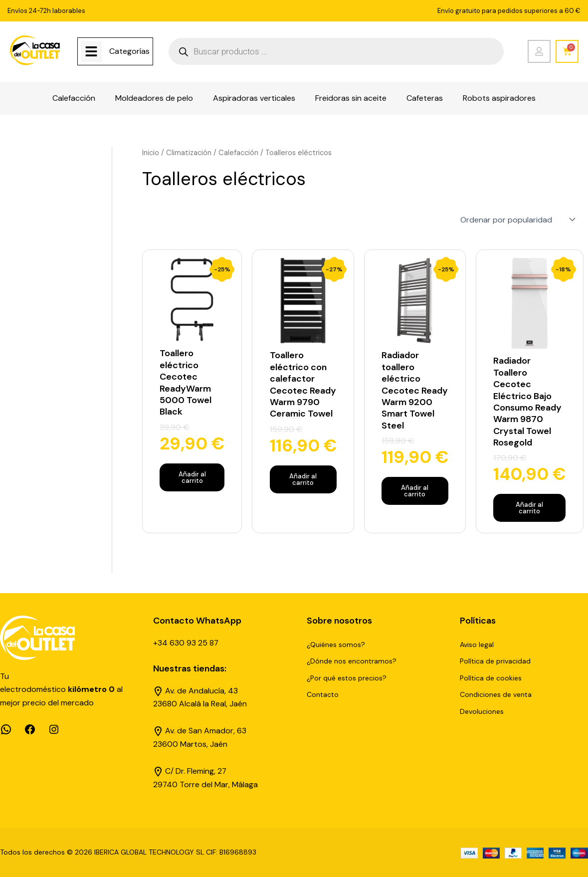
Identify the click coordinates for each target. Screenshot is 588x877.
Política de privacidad (495, 660)
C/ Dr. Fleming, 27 (196, 770)
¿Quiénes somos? (336, 644)
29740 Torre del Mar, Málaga (206, 784)
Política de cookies (491, 677)
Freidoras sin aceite (351, 98)
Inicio (151, 153)
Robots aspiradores (499, 98)
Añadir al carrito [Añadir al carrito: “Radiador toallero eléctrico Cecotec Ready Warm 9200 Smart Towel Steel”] (415, 490)
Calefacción (74, 98)
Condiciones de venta (496, 694)
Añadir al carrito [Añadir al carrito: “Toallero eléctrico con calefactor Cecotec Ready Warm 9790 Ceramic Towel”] (303, 479)
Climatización (189, 153)
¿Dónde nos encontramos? (352, 660)
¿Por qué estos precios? (347, 677)
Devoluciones (482, 711)
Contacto (323, 694)
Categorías (129, 51)
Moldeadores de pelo (154, 98)
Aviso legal (477, 644)
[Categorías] (91, 51)
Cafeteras (425, 98)
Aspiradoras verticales (254, 98)
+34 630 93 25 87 (186, 642)
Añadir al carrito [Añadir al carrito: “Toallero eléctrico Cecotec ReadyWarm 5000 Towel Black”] (192, 477)
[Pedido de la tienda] (517, 219)
